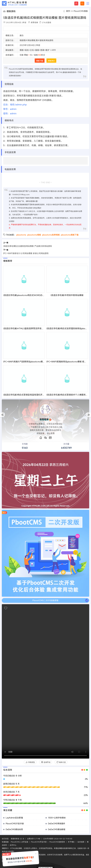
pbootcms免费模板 (51, 235)
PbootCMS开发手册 (15, 824)
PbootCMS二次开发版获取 (60, 600)
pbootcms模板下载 (70, 235)
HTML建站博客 (14, 3)
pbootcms (21, 235)
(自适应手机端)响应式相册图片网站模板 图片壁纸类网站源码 (45, 18)
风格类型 (30, 762)
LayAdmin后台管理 (14, 818)
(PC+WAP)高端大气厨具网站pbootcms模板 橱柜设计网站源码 (33, 362)
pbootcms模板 (34, 235)
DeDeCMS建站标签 (14, 829)
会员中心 (13, 845)
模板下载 (40, 61)
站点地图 (81, 842)
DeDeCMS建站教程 (57, 829)
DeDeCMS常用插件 (57, 824)
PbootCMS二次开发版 (19, 842)
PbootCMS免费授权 (57, 842)
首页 (68, 11)
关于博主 (71, 842)
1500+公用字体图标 (57, 818)
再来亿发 (61, 762)
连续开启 (46, 762)
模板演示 (51, 61)
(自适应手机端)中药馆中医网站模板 (67, 295)
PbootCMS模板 (81, 11)
